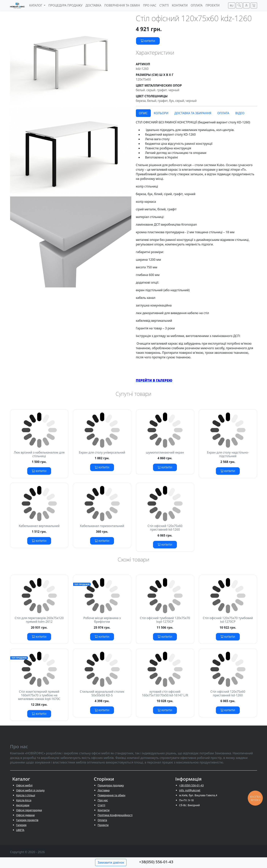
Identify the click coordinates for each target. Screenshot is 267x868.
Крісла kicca (24, 800)
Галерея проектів (27, 820)
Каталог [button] (36, 5)
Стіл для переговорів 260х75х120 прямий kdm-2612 (39, 620)
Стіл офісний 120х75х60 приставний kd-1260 (165, 528)
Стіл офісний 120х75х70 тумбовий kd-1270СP (228, 620)
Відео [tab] (240, 113)
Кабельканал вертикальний (39, 526)
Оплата (102, 820)
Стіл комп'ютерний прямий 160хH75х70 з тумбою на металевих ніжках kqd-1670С (39, 695)
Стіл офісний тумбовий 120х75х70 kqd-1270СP (165, 620)
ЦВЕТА (20, 830)
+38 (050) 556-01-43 (191, 785)
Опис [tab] (143, 113)
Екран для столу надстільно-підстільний (228, 454)
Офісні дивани (26, 815)
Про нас (103, 800)
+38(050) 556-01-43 (156, 862)
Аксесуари (23, 805)
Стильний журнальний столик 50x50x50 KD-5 (102, 693)
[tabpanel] (196, 251)
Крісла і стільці (26, 795)
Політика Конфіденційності (115, 815)
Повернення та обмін (111, 795)
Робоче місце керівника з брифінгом (102, 620)
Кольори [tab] (161, 113)
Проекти (103, 825)
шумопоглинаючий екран (165, 452)
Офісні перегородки (29, 810)
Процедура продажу (111, 785)
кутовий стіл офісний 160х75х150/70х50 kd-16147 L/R (165, 693)
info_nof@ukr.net (190, 790)
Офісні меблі (24, 785)
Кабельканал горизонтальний (102, 526)
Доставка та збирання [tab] (193, 113)
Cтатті (101, 805)
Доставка (104, 790)
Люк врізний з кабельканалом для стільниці (39, 454)
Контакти (103, 810)
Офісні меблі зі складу (30, 790)
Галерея (21, 825)
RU (232, 5)
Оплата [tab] (223, 113)
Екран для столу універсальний (102, 452)
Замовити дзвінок (111, 862)
